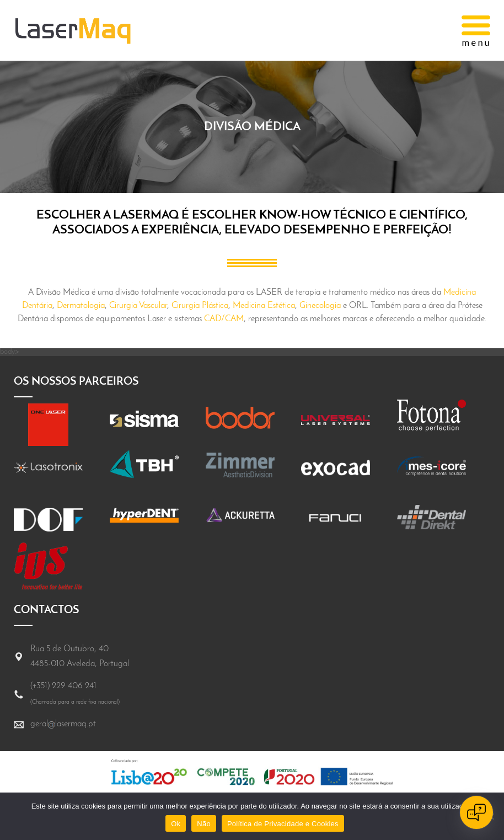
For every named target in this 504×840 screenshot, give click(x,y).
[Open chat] (476, 812)
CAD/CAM (224, 319)
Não (204, 824)
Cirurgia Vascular (138, 306)
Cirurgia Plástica (200, 306)
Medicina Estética (264, 306)
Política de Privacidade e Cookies (283, 824)
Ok (176, 824)
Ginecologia (320, 306)
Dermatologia (81, 306)
